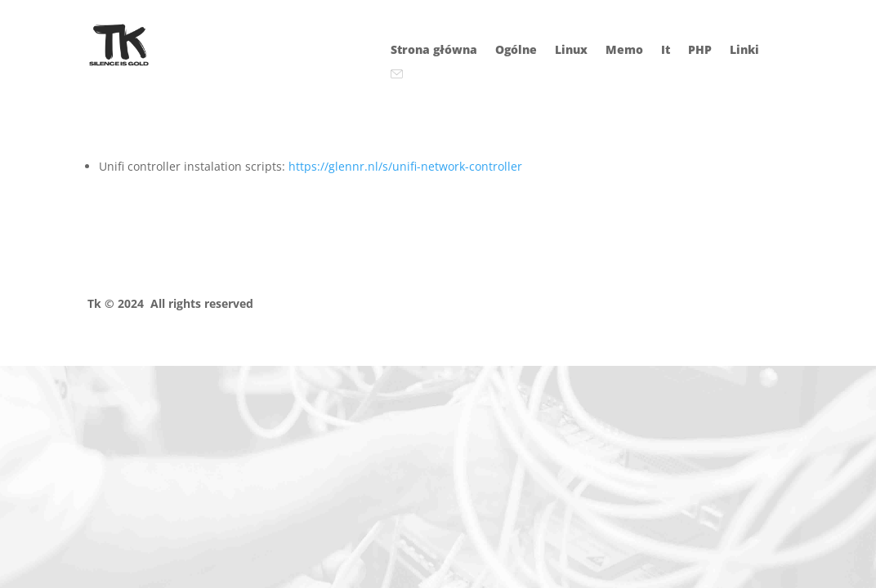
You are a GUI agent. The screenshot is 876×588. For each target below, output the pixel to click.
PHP (700, 51)
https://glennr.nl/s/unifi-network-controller (405, 166)
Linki (744, 51)
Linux (571, 51)
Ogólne (516, 51)
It (666, 51)
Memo (624, 51)
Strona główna (434, 51)
